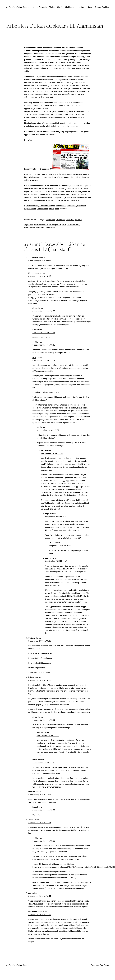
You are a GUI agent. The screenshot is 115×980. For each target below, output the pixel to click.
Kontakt (81, 7)
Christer (32, 638)
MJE (34, 357)
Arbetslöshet (61, 206)
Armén (52, 209)
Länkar (90, 7)
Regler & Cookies (102, 7)
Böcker (52, 7)
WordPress (104, 965)
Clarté (60, 7)
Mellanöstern (61, 220)
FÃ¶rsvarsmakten (73, 225)
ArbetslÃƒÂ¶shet (55, 225)
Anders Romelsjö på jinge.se (18, 7)
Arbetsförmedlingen (47, 206)
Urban (35, 760)
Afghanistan (72, 206)
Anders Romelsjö (40, 7)
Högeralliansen (30, 209)
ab (56, 209)
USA (73, 220)
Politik (68, 220)
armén (64, 225)
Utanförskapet (43, 209)
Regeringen (82, 206)
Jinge (35, 308)
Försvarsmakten (32, 206)
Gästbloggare (70, 7)
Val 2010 (78, 220)
